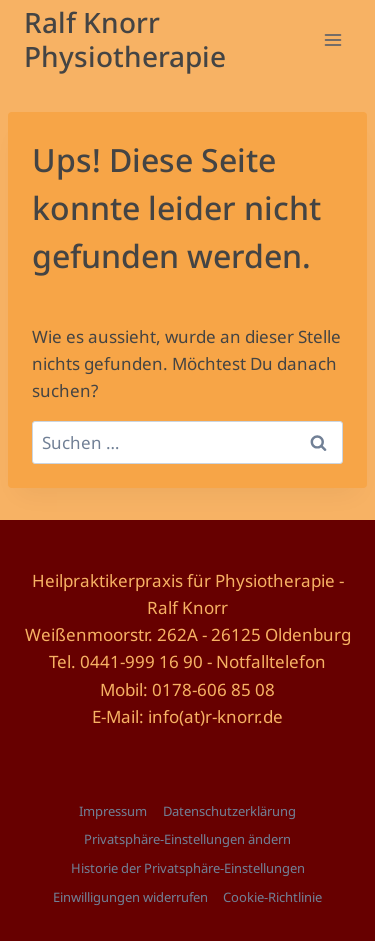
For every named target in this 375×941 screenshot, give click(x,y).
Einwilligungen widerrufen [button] (130, 897)
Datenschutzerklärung (229, 811)
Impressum (113, 811)
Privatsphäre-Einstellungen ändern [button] (187, 839)
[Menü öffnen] (332, 39)
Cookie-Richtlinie (272, 897)
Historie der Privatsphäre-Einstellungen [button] (188, 868)
